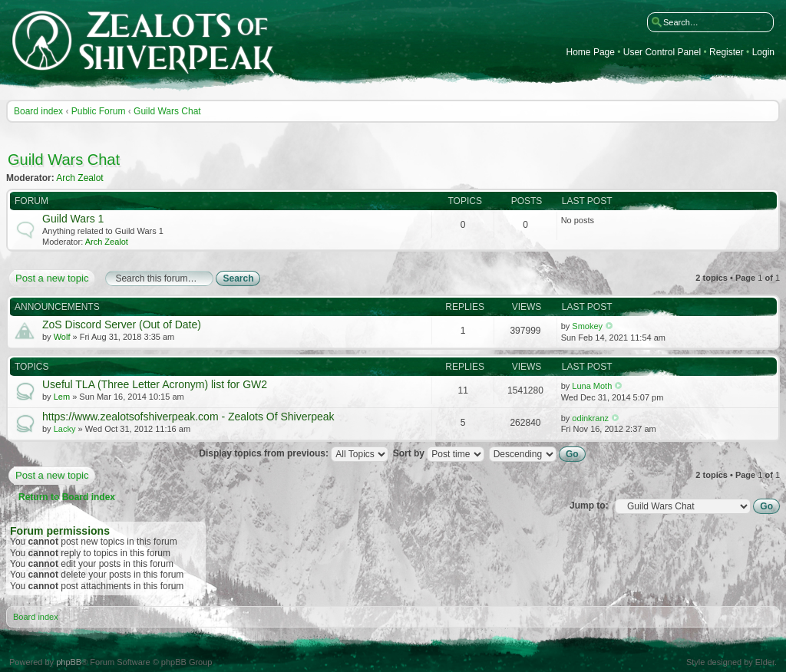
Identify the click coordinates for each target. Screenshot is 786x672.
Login (763, 53)
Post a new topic (51, 278)
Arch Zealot (79, 178)
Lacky (65, 429)
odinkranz (590, 418)
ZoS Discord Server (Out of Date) (122, 324)
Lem (62, 397)
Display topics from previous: (294, 453)
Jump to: (589, 506)
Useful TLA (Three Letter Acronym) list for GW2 (155, 384)
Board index (38, 111)
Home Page (591, 53)
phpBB (69, 662)
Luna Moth (592, 386)
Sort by (439, 453)
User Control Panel (662, 53)
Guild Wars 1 (73, 219)
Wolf (62, 337)
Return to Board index (67, 497)
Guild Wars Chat (167, 111)
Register (727, 53)
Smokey (587, 326)
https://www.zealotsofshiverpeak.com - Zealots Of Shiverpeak (188, 417)
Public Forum (99, 111)
